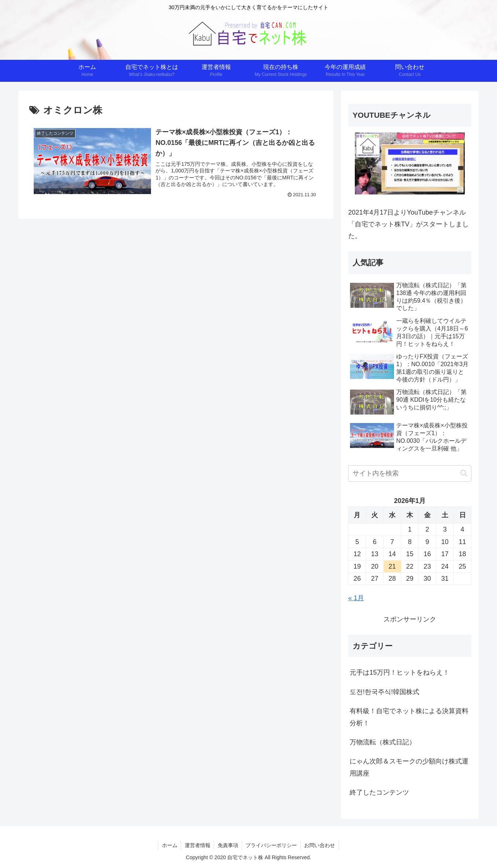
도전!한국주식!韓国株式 (384, 692)
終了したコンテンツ (379, 792)
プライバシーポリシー (272, 845)
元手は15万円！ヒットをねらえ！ (400, 672)
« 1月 (356, 598)
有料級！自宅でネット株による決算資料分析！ (409, 717)
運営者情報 (197, 845)
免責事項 (228, 845)
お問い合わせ (320, 845)
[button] (464, 473)
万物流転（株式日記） (383, 742)
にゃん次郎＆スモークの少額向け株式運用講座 (409, 767)
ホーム (169, 845)
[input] (410, 473)
